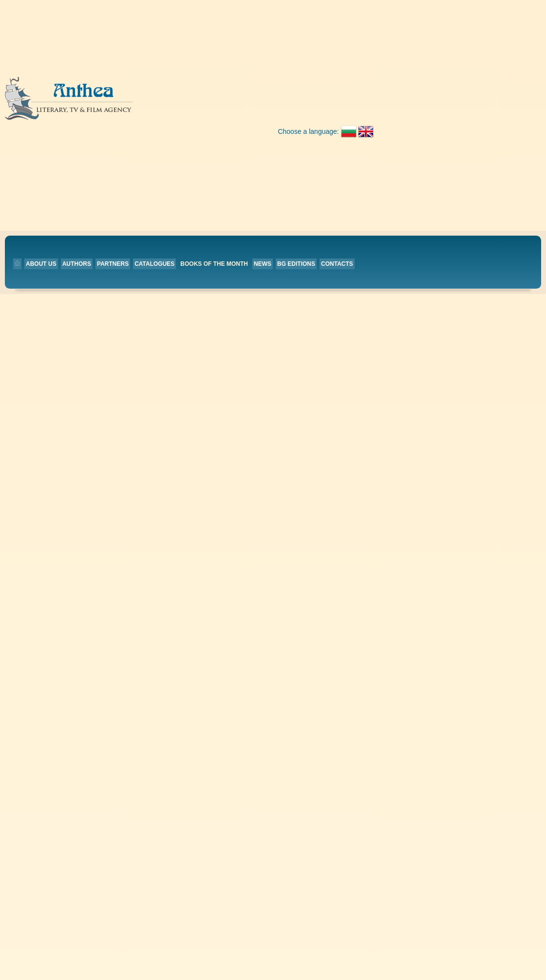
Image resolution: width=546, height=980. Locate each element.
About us (130, 105)
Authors (166, 105)
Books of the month (304, 105)
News (352, 105)
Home (225, 283)
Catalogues (244, 105)
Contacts (426, 105)
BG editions (385, 105)
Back (195, 161)
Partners (202, 105)
